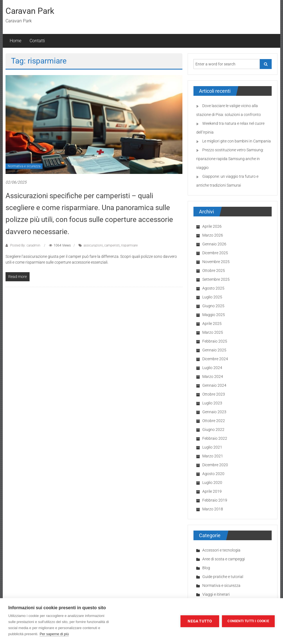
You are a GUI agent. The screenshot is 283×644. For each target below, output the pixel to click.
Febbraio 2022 (215, 438)
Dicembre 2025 (215, 253)
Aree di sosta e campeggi (224, 559)
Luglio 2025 (212, 297)
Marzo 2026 (213, 235)
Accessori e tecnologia (221, 550)
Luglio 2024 (212, 368)
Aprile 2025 (212, 324)
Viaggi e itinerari (216, 594)
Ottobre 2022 (214, 421)
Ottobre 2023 (214, 394)
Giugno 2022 (213, 430)
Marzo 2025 (213, 332)
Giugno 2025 (213, 306)
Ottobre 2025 (214, 271)
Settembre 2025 (216, 279)
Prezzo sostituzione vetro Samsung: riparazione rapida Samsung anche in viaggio (230, 159)
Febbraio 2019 (215, 500)
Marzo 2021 (213, 456)
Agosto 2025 (213, 288)
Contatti (37, 41)
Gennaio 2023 (214, 412)
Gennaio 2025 (214, 350)
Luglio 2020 (212, 483)
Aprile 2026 (212, 226)
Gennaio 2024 (214, 385)
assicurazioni (93, 245)
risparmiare (129, 245)
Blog (206, 568)
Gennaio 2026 (214, 244)
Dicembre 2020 (215, 465)
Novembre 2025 (216, 262)
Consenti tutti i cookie (248, 621)
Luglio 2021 (212, 447)
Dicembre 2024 (215, 359)
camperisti (112, 245)
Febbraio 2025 (215, 341)
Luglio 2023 (212, 403)
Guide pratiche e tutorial (223, 577)
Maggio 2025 (214, 315)
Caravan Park (30, 11)
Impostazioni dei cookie (151, 621)
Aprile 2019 (212, 491)
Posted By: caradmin (25, 245)
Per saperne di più (54, 634)
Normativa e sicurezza (24, 166)
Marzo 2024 (213, 377)
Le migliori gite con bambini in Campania (237, 141)
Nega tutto (200, 621)
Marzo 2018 (213, 509)
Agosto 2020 (213, 474)
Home (15, 41)
